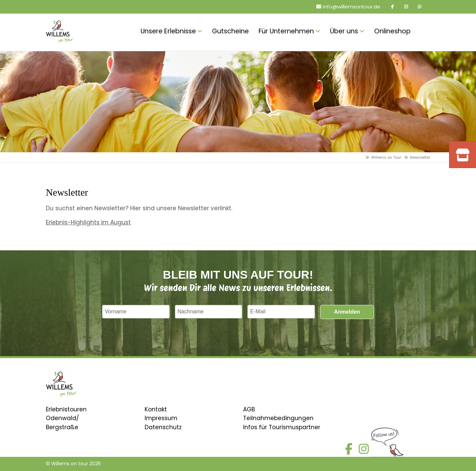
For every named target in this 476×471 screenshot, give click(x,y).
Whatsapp (419, 7)
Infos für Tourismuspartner (282, 427)
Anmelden (347, 312)
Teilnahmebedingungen (278, 418)
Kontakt (156, 409)
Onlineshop (425, 32)
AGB (249, 409)
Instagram (406, 7)
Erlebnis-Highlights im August (88, 222)
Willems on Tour (386, 157)
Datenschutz (163, 427)
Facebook (392, 7)
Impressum (161, 418)
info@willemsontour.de (352, 7)
